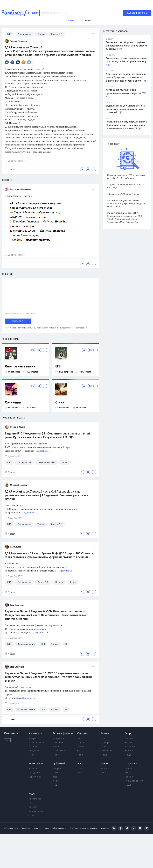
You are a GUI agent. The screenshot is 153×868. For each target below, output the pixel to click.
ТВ (30, 803)
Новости (33, 769)
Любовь (81, 747)
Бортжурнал (35, 777)
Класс (80, 764)
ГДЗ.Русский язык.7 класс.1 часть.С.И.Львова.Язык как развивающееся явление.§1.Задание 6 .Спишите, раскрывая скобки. (46, 495)
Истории (57, 769)
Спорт (128, 733)
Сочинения (13, 403)
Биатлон (129, 751)
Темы (79, 773)
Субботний (59, 764)
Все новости (35, 733)
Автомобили (36, 764)
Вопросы (105, 769)
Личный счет (59, 751)
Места (56, 781)
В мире (32, 739)
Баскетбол (130, 747)
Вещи (55, 777)
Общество (34, 751)
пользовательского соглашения (72, 328)
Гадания (129, 777)
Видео (32, 794)
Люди (56, 773)
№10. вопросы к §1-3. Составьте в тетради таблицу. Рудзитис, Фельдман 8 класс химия (126, 203)
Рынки (56, 747)
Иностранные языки (20, 367)
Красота (81, 743)
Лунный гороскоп (134, 781)
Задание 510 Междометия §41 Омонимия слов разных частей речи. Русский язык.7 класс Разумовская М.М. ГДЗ (47, 436)
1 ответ (10, 169)
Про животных (36, 811)
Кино (103, 739)
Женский (82, 733)
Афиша (105, 733)
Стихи (60, 403)
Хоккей (129, 743)
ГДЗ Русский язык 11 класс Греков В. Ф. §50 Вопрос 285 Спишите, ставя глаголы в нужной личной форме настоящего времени (50, 555)
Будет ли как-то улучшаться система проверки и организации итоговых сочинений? (125, 109)
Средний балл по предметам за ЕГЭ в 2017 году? (125, 186)
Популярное (35, 799)
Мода (80, 739)
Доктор (105, 764)
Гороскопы (131, 764)
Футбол (129, 739)
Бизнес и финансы (63, 733)
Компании (58, 743)
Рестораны (106, 751)
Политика (33, 747)
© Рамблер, (9, 828)
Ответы (80, 769)
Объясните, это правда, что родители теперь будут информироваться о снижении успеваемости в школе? (126, 78)
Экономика (58, 739)
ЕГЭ (58, 367)
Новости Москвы (37, 743)
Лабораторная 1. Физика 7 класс (123, 194)
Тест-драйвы (35, 773)
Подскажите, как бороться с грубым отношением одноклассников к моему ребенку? (127, 46)
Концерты (106, 743)
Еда (79, 751)
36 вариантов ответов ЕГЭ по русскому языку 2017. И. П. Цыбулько (126, 177)
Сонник (129, 769)
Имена (128, 773)
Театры (104, 747)
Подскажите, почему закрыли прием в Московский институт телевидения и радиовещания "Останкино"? (126, 125)
